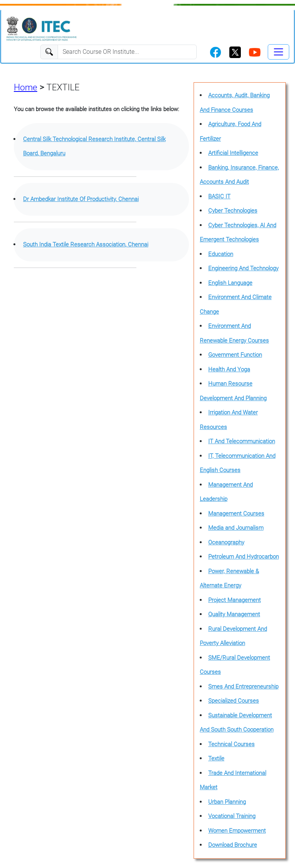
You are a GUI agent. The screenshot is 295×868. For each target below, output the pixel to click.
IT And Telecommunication (242, 441)
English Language (230, 283)
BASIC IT (219, 196)
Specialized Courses (234, 701)
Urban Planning (227, 802)
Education (221, 254)
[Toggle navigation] (278, 52)
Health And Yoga (229, 369)
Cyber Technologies (233, 211)
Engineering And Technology (243, 268)
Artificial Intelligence (233, 153)
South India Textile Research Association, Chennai (86, 244)
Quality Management (234, 614)
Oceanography (226, 542)
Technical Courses (231, 744)
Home (26, 87)
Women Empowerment (237, 831)
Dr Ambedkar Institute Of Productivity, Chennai (81, 199)
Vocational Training (232, 816)
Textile (216, 758)
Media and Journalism (236, 528)
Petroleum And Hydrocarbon (244, 557)
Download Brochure (233, 845)
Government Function (235, 355)
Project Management (235, 600)
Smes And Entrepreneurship (243, 687)
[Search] (127, 52)
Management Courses (236, 514)
